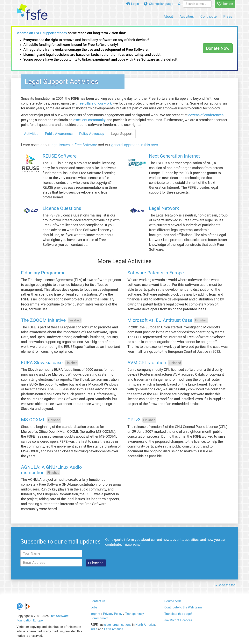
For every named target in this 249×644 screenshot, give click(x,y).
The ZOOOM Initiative (43, 320)
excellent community (89, 120)
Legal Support (122, 134)
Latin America (114, 629)
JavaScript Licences (178, 620)
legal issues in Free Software (74, 145)
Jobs (94, 607)
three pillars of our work (94, 103)
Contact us (98, 601)
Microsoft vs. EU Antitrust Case (160, 320)
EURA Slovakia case (42, 363)
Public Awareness (59, 134)
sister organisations (118, 625)
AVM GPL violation (147, 363)
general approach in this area (135, 145)
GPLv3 (134, 420)
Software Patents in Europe (156, 273)
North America (145, 625)
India (94, 629)
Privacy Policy (113, 614)
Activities (187, 16)
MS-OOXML (33, 420)
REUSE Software (60, 156)
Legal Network (164, 209)
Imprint (95, 614)
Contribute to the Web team (183, 607)
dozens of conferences (206, 115)
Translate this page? (178, 614)
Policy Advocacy (92, 134)
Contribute (209, 16)
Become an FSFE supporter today (41, 33)
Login (132, 4)
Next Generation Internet (174, 156)
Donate (225, 4)
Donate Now (218, 48)
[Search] (179, 4)
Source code (173, 601)
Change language (159, 4)
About (168, 16)
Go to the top (227, 585)
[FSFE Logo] (32, 12)
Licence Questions (62, 209)
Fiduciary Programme (43, 273)
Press (228, 16)
